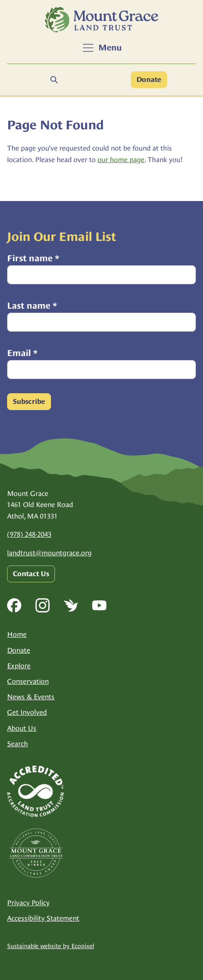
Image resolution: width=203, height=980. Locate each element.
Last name (32, 306)
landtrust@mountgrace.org (49, 553)
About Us (22, 728)
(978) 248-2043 (29, 534)
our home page (121, 160)
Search (18, 744)
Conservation (28, 681)
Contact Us (31, 574)
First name (33, 258)
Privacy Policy (28, 903)
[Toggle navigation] (102, 48)
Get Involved (27, 712)
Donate (149, 80)
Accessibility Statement (43, 918)
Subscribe (29, 402)
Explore (19, 666)
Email (22, 353)
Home (17, 634)
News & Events (31, 697)
